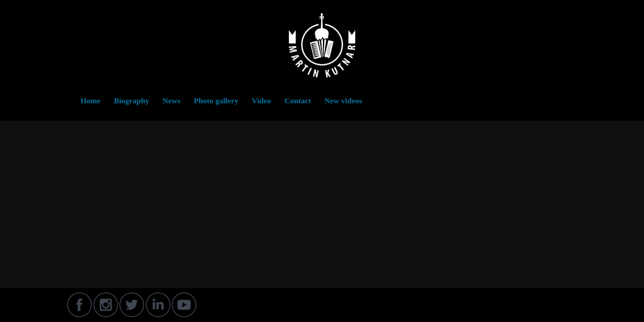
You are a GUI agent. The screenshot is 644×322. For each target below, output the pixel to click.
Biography (132, 101)
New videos (343, 101)
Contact (298, 101)
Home (91, 101)
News (172, 101)
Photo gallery (216, 101)
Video (261, 101)
